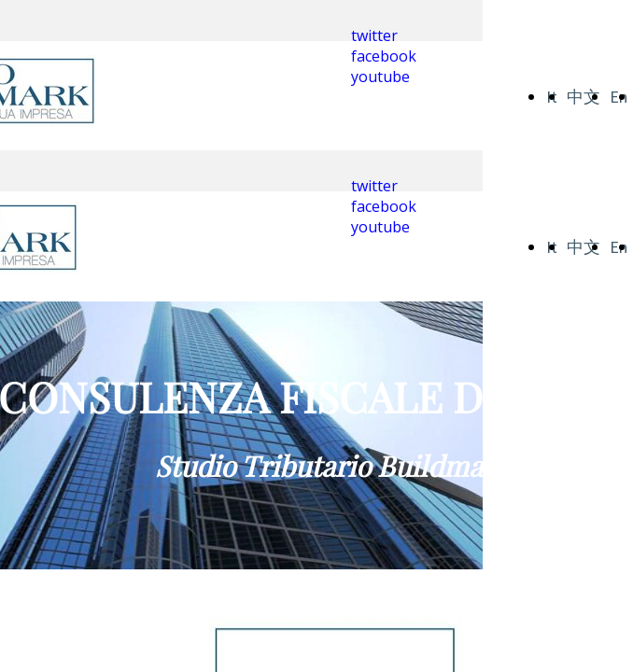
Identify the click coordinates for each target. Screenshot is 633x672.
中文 (584, 97)
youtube (380, 77)
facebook (384, 56)
